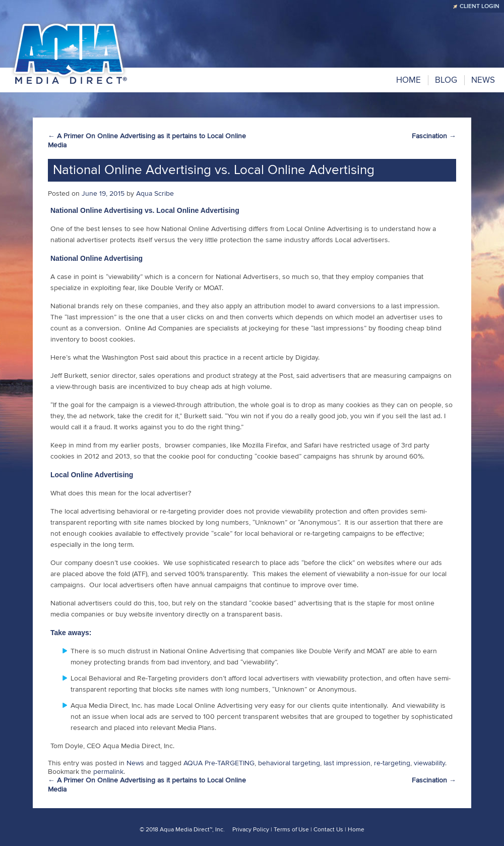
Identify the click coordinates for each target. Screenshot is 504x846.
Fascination (434, 136)
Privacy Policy (251, 830)
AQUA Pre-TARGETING (219, 763)
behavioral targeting (289, 763)
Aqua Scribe (155, 193)
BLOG (446, 80)
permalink (108, 772)
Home (408, 80)
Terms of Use (291, 830)
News (135, 763)
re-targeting (392, 763)
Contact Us (328, 830)
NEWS (483, 80)
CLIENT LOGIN (480, 6)
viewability (429, 763)
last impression (347, 763)
